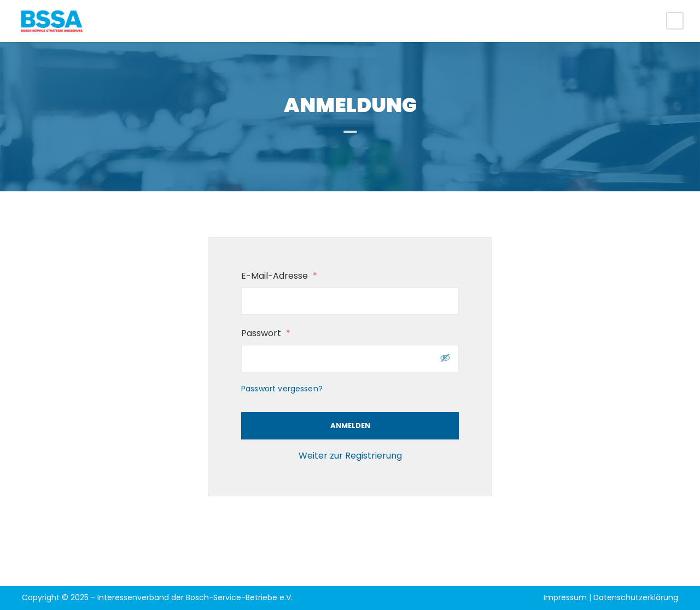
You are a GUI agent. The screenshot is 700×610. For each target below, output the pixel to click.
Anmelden (350, 426)
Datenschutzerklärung (636, 597)
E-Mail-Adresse (279, 276)
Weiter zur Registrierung (350, 456)
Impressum (565, 597)
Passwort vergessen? (282, 389)
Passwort (266, 333)
